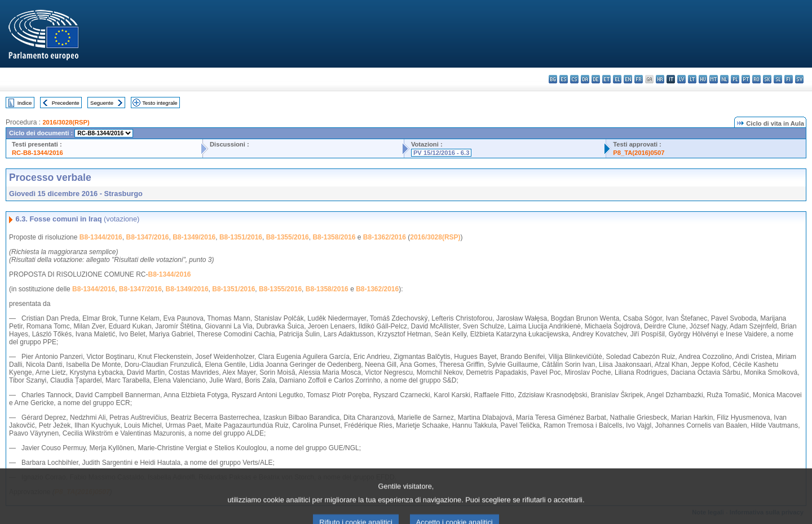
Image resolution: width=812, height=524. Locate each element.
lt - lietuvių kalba (692, 79)
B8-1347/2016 (147, 237)
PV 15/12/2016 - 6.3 (442, 153)
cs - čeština (574, 79)
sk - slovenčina (767, 79)
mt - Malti (714, 79)
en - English (628, 79)
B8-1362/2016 (385, 237)
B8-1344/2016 (101, 237)
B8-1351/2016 (241, 237)
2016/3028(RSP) (66, 122)
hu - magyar (703, 79)
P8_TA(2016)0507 (639, 153)
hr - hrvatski (660, 79)
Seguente (102, 103)
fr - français (639, 79)
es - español (564, 79)
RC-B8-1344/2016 (37, 153)
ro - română (756, 79)
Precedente (66, 103)
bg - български (553, 79)
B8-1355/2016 (288, 237)
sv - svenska (799, 79)
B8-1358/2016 (334, 237)
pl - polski (735, 79)
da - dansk (585, 79)
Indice (25, 103)
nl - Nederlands (724, 79)
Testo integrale (160, 103)
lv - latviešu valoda (681, 79)
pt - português (746, 79)
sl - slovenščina (778, 79)
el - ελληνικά (617, 79)
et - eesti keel (606, 79)
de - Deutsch (596, 79)
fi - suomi (789, 79)
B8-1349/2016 (194, 237)
